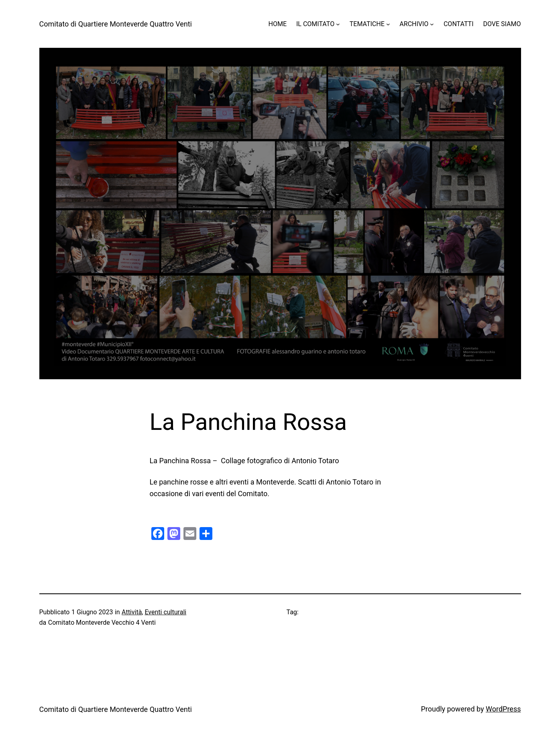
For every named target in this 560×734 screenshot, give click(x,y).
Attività (132, 612)
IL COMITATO (315, 24)
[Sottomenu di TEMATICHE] (388, 24)
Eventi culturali (165, 612)
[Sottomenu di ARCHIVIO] (432, 24)
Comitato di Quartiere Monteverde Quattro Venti (116, 24)
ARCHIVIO (414, 24)
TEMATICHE (367, 24)
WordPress (503, 709)
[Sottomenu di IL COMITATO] (338, 24)
